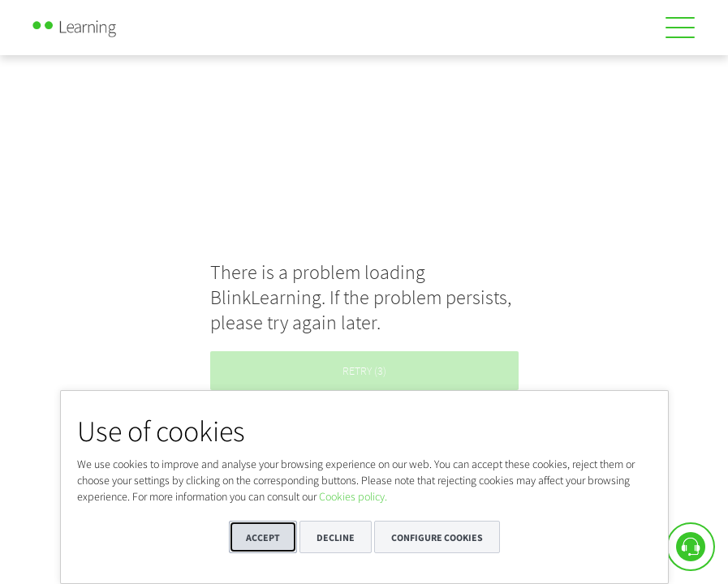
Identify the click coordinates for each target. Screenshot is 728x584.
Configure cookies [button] (437, 537)
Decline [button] (336, 537)
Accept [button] (263, 537)
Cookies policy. (353, 496)
